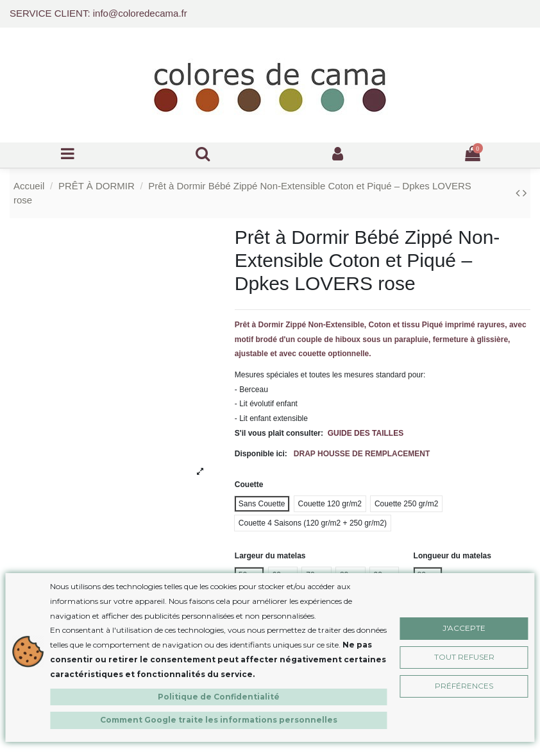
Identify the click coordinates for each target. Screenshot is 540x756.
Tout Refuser (464, 657)
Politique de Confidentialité (219, 697)
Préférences (464, 686)
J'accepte (464, 628)
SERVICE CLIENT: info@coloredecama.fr (98, 13)
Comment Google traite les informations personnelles (219, 720)
